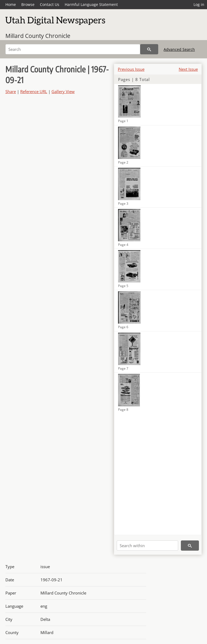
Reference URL (34, 91)
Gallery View (63, 91)
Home (11, 4)
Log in (199, 4)
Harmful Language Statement (91, 4)
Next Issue (188, 69)
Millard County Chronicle (38, 36)
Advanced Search (179, 49)
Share (11, 91)
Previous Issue (131, 69)
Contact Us (50, 4)
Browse (28, 4)
